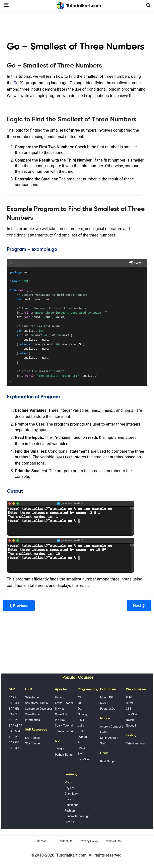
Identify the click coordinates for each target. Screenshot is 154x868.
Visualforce (32, 714)
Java (81, 720)
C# (80, 698)
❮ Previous (19, 606)
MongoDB (106, 698)
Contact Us (65, 841)
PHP (129, 698)
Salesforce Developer (39, 709)
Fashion (70, 811)
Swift (81, 754)
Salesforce (32, 698)
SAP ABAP (16, 726)
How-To (69, 822)
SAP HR (14, 709)
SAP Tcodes (33, 744)
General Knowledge (77, 816)
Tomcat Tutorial (65, 731)
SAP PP (14, 737)
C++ (80, 703)
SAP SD (14, 714)
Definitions (71, 805)
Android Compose (112, 727)
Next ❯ (139, 606)
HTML (130, 703)
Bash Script (107, 761)
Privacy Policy (89, 841)
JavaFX (60, 749)
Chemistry (71, 794)
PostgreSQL (108, 709)
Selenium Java (135, 744)
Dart (81, 709)
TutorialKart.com (79, 6)
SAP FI (13, 698)
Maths (69, 783)
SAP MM (14, 731)
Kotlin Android (109, 738)
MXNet (59, 709)
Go (16, 83)
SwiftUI (105, 744)
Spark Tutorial (64, 726)
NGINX (130, 720)
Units (68, 799)
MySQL (105, 703)
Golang (82, 714)
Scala (81, 748)
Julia (81, 726)
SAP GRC (15, 748)
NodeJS (131, 726)
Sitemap (41, 841)
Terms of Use (113, 841)
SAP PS (14, 720)
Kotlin (82, 731)
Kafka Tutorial (64, 703)
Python (82, 737)
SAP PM (14, 743)
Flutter (104, 732)
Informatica (32, 720)
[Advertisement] (77, 23)
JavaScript (133, 714)
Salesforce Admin (36, 703)
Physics (70, 788)
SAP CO (14, 703)
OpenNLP (61, 714)
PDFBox (60, 720)
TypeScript (85, 759)
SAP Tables (32, 738)
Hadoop (60, 698)
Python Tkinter (64, 755)
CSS (129, 709)
